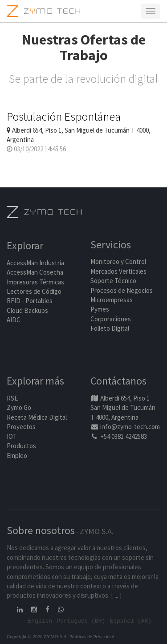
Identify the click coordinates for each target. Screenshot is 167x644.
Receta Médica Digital (37, 417)
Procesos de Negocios (122, 290)
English (40, 620)
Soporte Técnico (113, 281)
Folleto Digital (110, 328)
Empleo (17, 456)
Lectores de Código (34, 291)
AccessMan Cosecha (35, 272)
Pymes (100, 309)
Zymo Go (19, 407)
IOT (12, 436)
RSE (12, 398)
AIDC (14, 320)
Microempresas (112, 300)
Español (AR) (130, 620)
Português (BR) (81, 620)
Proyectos (21, 427)
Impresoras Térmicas (35, 282)
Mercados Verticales (118, 271)
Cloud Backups (27, 310)
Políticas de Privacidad (92, 636)
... (116, 595)
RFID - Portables (30, 301)
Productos (21, 446)
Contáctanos (118, 381)
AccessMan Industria (35, 263)
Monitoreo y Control (118, 261)
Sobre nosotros (41, 530)
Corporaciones (111, 319)
